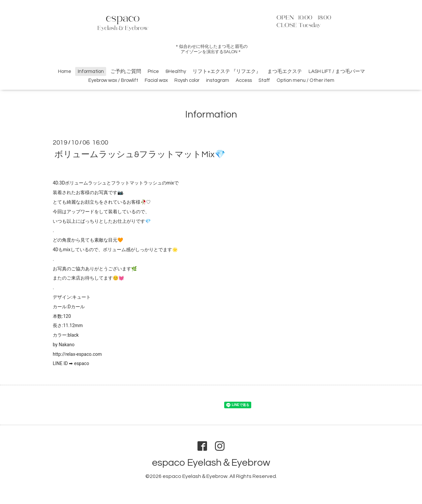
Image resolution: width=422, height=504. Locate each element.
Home (65, 71)
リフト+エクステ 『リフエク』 (227, 71)
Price (153, 71)
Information (91, 71)
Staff (264, 80)
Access (244, 80)
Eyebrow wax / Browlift (113, 80)
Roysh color (187, 80)
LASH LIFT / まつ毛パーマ (337, 71)
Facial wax (156, 80)
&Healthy (176, 71)
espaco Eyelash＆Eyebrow (211, 463)
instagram (218, 80)
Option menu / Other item (305, 80)
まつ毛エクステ (285, 71)
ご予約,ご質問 (126, 71)
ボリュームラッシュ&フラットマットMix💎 (140, 154)
